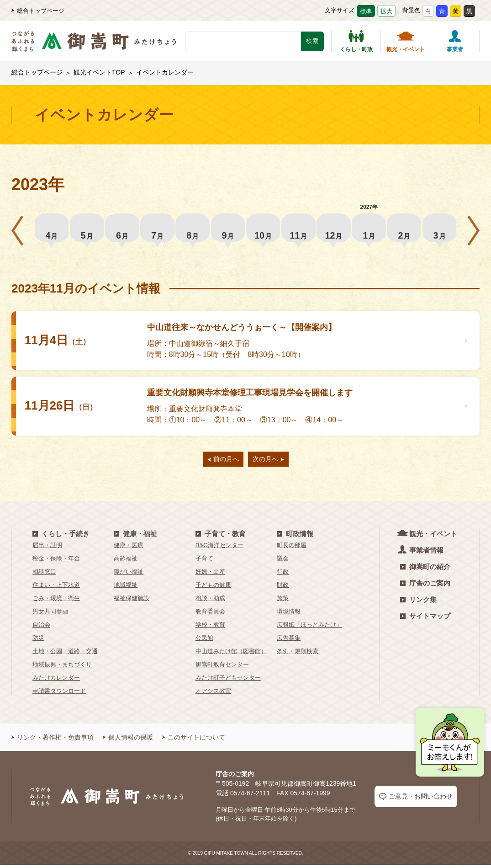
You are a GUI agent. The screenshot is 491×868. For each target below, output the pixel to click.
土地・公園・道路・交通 (65, 654)
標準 (366, 11)
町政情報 (295, 537)
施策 (283, 601)
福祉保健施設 (132, 601)
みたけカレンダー (56, 681)
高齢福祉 (126, 562)
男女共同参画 (50, 615)
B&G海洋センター (219, 548)
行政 (283, 575)
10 (263, 229)
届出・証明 (47, 548)
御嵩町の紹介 (425, 570)
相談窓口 (44, 575)
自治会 (41, 628)
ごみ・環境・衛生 (56, 601)
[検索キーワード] (243, 41)
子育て (204, 562)
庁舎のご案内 (425, 586)
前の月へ (223, 462)
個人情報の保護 (128, 740)
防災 (38, 641)
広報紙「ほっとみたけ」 (309, 628)
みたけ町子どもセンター (228, 681)
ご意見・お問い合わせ (416, 799)
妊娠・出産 (210, 575)
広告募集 (289, 641)
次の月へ (268, 462)
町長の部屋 (292, 548)
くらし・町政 (356, 41)
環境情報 (289, 615)
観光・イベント (406, 41)
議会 (283, 562)
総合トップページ (38, 11)
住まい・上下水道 (56, 588)
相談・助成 (210, 601)
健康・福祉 (135, 537)
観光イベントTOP (99, 72)
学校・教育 (210, 628)
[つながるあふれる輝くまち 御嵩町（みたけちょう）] (94, 46)
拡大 (386, 11)
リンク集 (418, 603)
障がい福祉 (129, 575)
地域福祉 (126, 588)
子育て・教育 (221, 537)
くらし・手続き (61, 537)
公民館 (204, 641)
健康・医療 (129, 548)
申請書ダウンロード (59, 694)
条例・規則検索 (298, 654)
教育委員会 (210, 615)
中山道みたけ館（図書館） (231, 654)
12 (334, 229)
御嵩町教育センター (222, 668)
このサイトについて (194, 740)
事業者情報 (422, 553)
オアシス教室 (213, 694)
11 (298, 229)
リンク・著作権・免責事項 (53, 740)
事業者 (455, 41)
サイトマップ (425, 619)
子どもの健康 (213, 588)
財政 (283, 588)
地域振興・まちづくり (62, 668)
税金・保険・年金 (56, 562)
